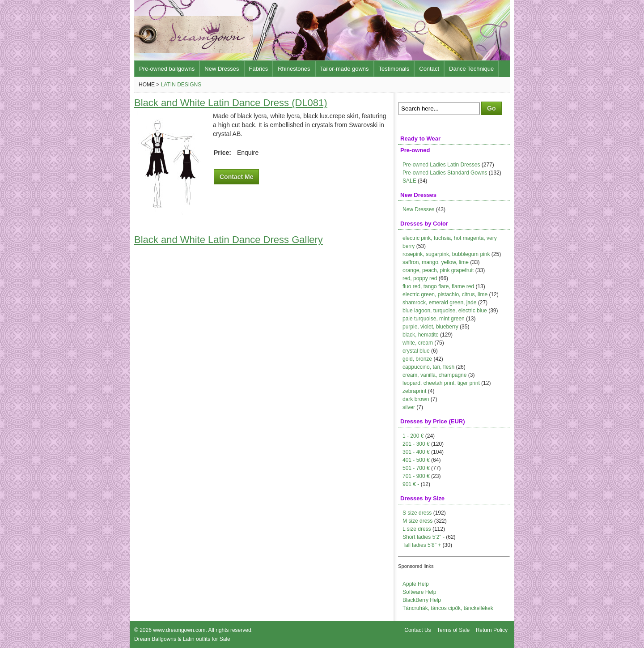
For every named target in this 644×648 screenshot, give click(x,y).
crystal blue (416, 351)
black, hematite (421, 335)
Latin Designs (181, 85)
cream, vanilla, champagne (434, 375)
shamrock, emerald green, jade (439, 303)
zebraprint (414, 391)
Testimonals (394, 69)
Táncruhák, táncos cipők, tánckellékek (448, 608)
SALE (409, 181)
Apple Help (416, 584)
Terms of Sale (453, 630)
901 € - (411, 484)
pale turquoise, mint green (434, 319)
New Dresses (222, 69)
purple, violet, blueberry (430, 327)
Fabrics (259, 69)
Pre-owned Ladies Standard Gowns (445, 173)
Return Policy (492, 630)
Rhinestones (294, 69)
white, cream (418, 343)
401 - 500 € (416, 460)
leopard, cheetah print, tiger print (441, 383)
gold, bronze (417, 359)
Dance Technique (471, 69)
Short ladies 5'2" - (424, 537)
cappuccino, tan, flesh (428, 367)
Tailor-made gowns (345, 69)
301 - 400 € (416, 452)
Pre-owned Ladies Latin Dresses (441, 165)
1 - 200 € (413, 436)
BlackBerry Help (422, 600)
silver (409, 407)
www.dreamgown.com (179, 630)
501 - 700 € (416, 468)
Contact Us (417, 630)
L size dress (417, 529)
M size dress (417, 521)
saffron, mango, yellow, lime (436, 262)
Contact (429, 69)
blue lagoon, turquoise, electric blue (445, 311)
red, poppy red (420, 278)
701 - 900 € (416, 476)
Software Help (419, 592)
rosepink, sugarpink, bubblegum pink (446, 254)
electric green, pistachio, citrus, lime (445, 294)
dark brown (416, 399)
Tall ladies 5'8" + (422, 545)
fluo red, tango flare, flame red (438, 286)
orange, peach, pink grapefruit (438, 270)
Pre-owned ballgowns (167, 69)
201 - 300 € (416, 444)
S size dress (417, 513)
